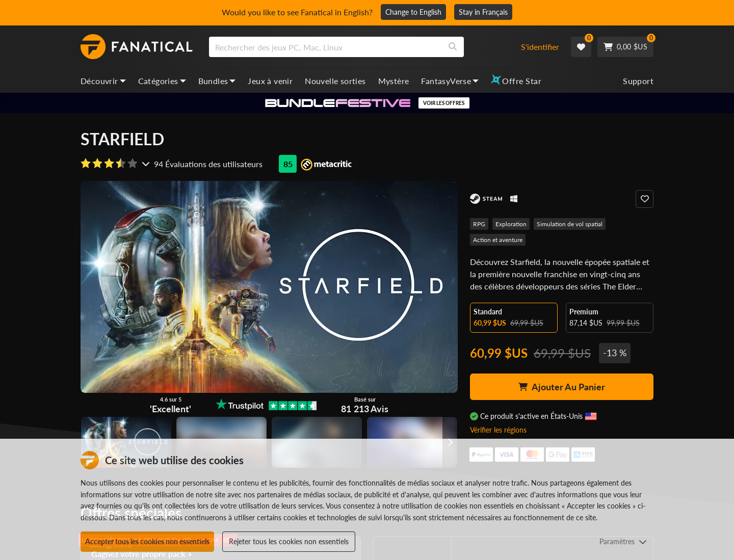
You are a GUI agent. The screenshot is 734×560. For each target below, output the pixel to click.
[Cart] (625, 47)
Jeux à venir (270, 81)
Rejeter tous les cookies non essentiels (289, 541)
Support (638, 81)
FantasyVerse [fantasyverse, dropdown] (450, 81)
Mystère (394, 81)
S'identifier (540, 47)
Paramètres (623, 541)
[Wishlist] (581, 47)
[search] (325, 47)
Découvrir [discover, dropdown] (103, 81)
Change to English (413, 12)
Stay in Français (483, 12)
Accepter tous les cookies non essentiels (147, 541)
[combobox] (359, 47)
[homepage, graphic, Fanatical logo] (137, 47)
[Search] (453, 47)
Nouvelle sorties (335, 81)
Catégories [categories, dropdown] (162, 81)
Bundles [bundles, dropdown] (217, 81)
